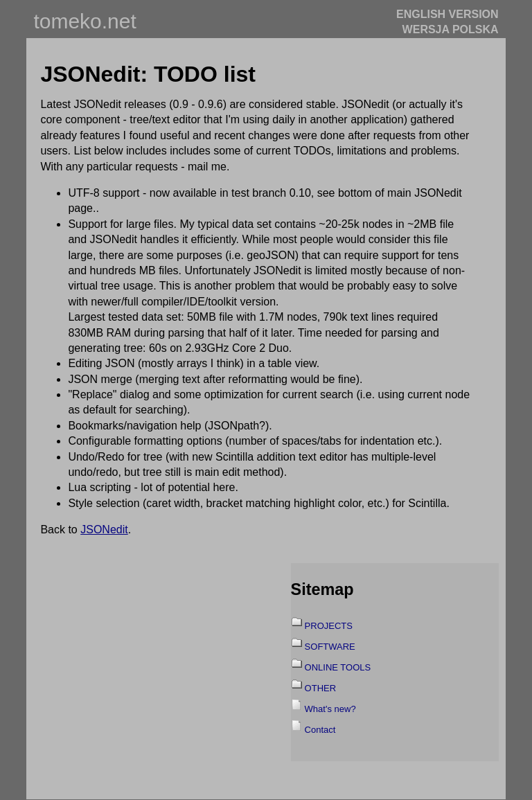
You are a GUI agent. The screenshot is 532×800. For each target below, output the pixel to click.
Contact (320, 730)
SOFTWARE (330, 647)
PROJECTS (329, 626)
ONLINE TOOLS (338, 667)
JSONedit (104, 530)
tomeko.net (85, 21)
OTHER (321, 688)
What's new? (330, 709)
